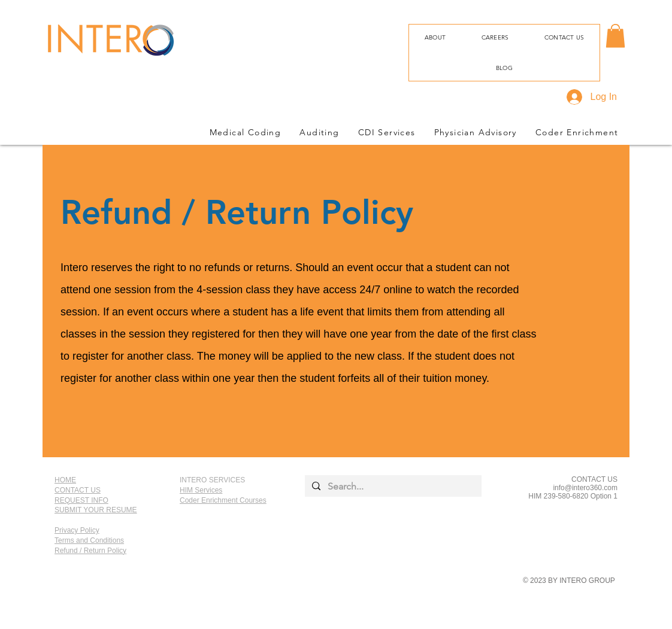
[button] (615, 36)
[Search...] (392, 487)
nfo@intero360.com (586, 488)
